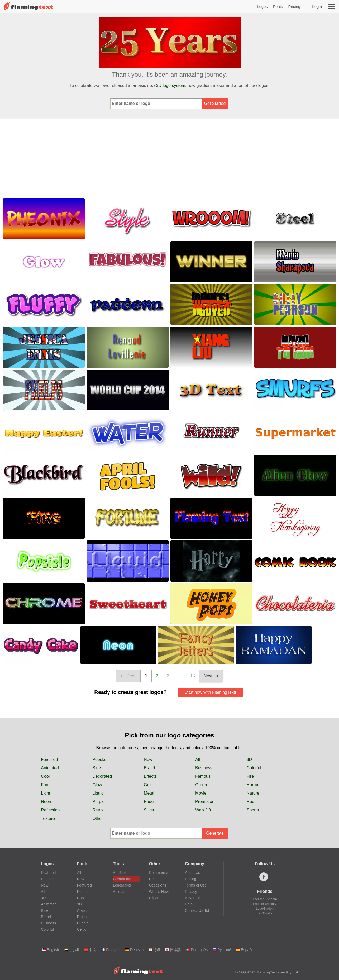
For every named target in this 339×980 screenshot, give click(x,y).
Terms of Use (196, 885)
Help (153, 879)
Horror (253, 785)
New (148, 759)
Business (204, 768)
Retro (97, 810)
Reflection (50, 810)
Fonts (278, 6)
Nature (253, 793)
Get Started (215, 103)
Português (197, 950)
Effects (150, 776)
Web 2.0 (203, 810)
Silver (149, 810)
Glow (97, 785)
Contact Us (197, 910)
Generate (215, 833)
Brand (149, 768)
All (198, 759)
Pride (149, 802)
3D (249, 759)
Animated (50, 768)
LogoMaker (122, 885)
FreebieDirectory (265, 904)
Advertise (193, 898)
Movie (201, 793)
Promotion (205, 802)
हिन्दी (154, 950)
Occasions (158, 885)
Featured (49, 759)
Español (245, 950)
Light (46, 793)
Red (250, 802)
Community (158, 873)
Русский (222, 950)
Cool (45, 776)
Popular (100, 759)
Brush (82, 917)
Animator (120, 892)
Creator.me (122, 879)
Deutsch (134, 950)
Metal (149, 793)
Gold (148, 785)
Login (317, 6)
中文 (90, 950)
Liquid (98, 793)
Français (111, 950)
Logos (262, 6)
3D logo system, (171, 85)
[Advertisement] (170, 158)
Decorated (102, 776)
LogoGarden (265, 909)
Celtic (82, 929)
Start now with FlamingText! (210, 692)
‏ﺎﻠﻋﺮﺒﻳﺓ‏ (71, 950)
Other (98, 818)
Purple (98, 802)
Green (201, 785)
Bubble (83, 923)
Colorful (254, 768)
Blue (97, 768)
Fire (250, 776)
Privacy (191, 892)
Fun (45, 785)
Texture (48, 818)
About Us (193, 873)
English (50, 950)
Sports (253, 810)
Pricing (294, 6)
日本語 (173, 950)
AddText (120, 873)
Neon (46, 802)
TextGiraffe (265, 913)
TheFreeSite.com (265, 899)
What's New (159, 892)
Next (211, 676)
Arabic (82, 910)
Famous (203, 776)
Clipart (154, 898)
